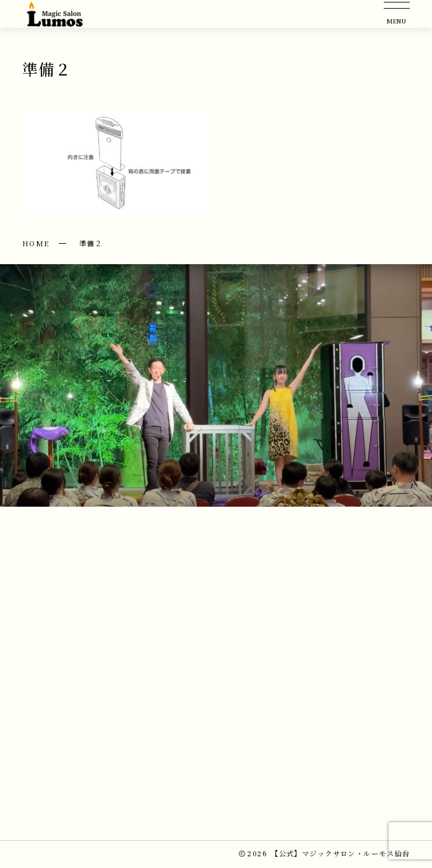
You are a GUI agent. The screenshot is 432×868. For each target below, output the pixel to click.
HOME (36, 243)
